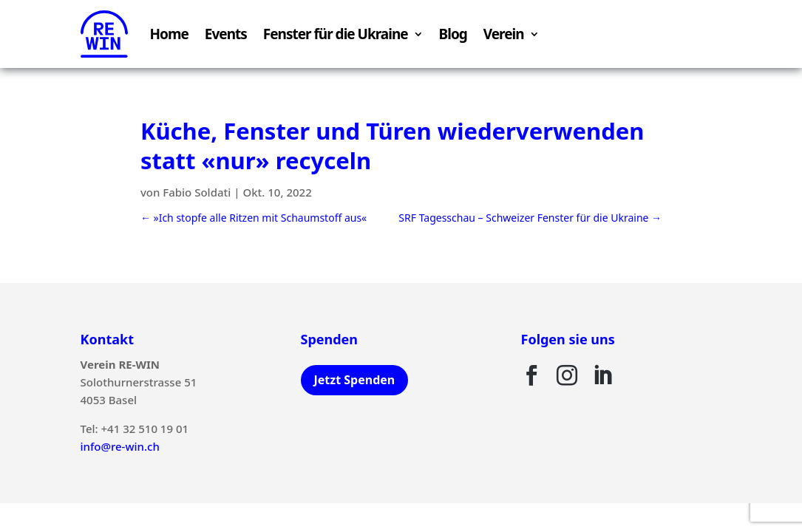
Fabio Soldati (197, 192)
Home (169, 34)
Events (226, 34)
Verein (504, 34)
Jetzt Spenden (355, 380)
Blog (453, 34)
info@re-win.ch (120, 446)
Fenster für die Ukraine (336, 34)
